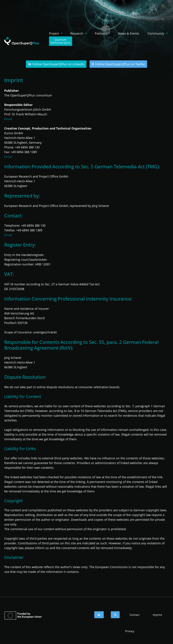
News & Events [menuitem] (129, 33)
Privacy (130, 631)
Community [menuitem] (156, 33)
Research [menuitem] (77, 33)
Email (8, 119)
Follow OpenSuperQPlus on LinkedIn (56, 64)
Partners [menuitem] (101, 33)
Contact (135, 615)
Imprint (157, 615)
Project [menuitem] (54, 33)
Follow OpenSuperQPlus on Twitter (118, 64)
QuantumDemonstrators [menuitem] (61, 41)
